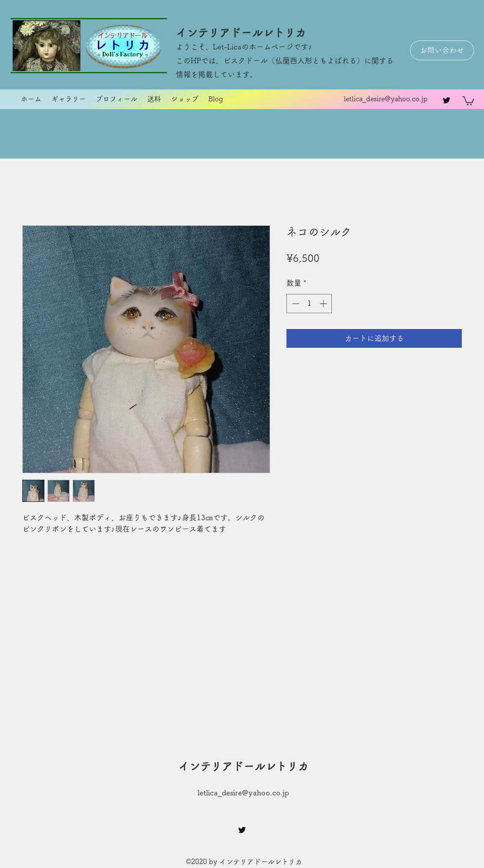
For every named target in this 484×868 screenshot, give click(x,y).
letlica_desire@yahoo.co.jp (386, 99)
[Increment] (324, 304)
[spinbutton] (309, 304)
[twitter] (446, 100)
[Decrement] (295, 304)
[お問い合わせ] (442, 50)
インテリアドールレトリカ (241, 33)
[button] (468, 100)
